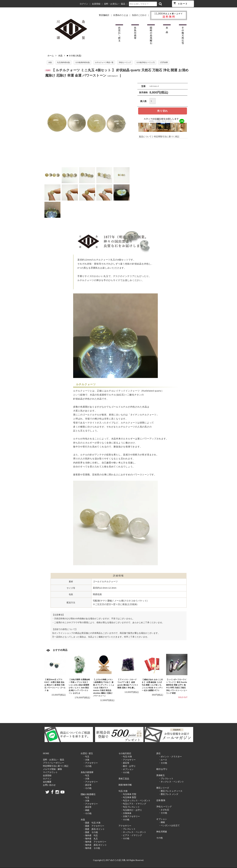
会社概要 (47, 782)
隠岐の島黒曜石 (88, 794)
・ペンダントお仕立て (169, 825)
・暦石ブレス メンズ (168, 794)
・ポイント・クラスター (170, 757)
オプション (162, 819)
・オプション (127, 769)
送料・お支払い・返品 (115, 4)
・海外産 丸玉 (90, 839)
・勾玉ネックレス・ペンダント (136, 801)
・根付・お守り (128, 766)
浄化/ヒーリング (125, 62)
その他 (159, 838)
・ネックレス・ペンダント (133, 832)
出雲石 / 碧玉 (87, 753)
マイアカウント (50, 772)
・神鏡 (86, 810)
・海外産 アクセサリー (95, 842)
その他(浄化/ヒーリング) (145, 62)
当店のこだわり (139, 15)
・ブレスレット (128, 829)
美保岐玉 (161, 775)
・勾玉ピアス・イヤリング (133, 804)
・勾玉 (86, 757)
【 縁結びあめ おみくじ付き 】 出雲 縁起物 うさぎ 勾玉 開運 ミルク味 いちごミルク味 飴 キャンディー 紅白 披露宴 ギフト (152, 685)
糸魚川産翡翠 (87, 772)
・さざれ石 (164, 810)
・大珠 (86, 760)
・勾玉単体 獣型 (128, 797)
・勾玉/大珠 (126, 757)
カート (181, 3)
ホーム (51, 56)
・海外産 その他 (91, 848)
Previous (49, 124)
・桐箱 (162, 822)
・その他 (87, 766)
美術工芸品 (124, 779)
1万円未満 (164, 62)
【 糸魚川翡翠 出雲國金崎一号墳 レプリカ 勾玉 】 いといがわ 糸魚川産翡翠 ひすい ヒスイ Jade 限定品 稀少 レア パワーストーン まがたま (79, 686)
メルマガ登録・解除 (52, 769)
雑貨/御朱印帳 (125, 785)
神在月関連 (162, 832)
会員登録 (96, 4)
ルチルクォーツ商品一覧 (104, 62)
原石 (158, 753)
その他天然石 (125, 753)
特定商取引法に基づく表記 (167, 137)
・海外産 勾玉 (90, 835)
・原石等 (87, 785)
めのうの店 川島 (49, 4)
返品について (145, 137)
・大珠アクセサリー (130, 816)
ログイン (84, 4)
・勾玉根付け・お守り (131, 810)
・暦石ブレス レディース (170, 791)
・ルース (163, 760)
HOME (46, 753)
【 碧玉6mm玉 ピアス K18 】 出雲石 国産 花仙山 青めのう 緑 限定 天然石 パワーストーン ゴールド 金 (55, 685)
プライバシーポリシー (54, 763)
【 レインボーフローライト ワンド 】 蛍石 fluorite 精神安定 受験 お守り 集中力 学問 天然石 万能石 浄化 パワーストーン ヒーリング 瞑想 (177, 686)
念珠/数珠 (161, 800)
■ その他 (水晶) (74, 56)
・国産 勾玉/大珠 (92, 823)
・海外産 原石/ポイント (95, 845)
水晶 (60, 56)
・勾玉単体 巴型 (128, 794)
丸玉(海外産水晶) (63, 62)
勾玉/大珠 (123, 791)
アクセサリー (125, 826)
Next (125, 124)
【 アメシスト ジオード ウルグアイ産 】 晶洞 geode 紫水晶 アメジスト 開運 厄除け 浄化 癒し (128, 684)
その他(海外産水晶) (82, 62)
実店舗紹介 (104, 15)
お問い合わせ (49, 785)
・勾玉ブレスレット (130, 807)
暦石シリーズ (163, 788)
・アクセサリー (90, 763)
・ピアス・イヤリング (131, 835)
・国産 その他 (90, 832)
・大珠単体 (126, 813)
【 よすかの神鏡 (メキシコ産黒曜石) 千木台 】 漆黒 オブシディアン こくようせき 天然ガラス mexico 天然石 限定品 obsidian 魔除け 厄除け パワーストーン (104, 688)
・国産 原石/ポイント (94, 829)
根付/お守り (162, 769)
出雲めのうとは (121, 15)
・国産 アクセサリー (94, 826)
